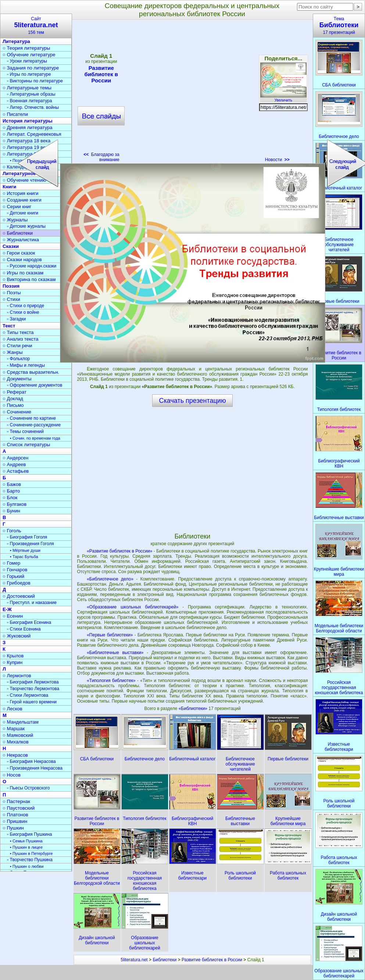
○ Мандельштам (21, 722)
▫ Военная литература (29, 101)
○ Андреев (14, 464)
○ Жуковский (17, 636)
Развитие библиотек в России (101, 74)
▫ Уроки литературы (27, 61)
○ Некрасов (15, 755)
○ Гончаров (15, 570)
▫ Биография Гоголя (27, 537)
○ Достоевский (19, 596)
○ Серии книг (17, 207)
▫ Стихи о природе (26, 306)
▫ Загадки (16, 319)
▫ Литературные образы (31, 94)
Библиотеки (164, 960)
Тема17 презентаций (339, 26)
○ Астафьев (16, 471)
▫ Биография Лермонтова (33, 682)
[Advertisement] (192, 469)
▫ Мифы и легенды (26, 365)
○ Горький (13, 576)
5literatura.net (134, 960)
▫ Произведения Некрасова (35, 768)
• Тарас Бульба (24, 557)
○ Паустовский (19, 808)
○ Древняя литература (27, 127)
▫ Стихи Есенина (24, 629)
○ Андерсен (15, 458)
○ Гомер (11, 563)
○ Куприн (12, 662)
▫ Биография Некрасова (31, 761)
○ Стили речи (17, 346)
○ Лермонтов (17, 676)
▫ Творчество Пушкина (30, 860)
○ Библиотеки (18, 233)
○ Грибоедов (17, 583)
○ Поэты (12, 293)
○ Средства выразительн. (31, 372)
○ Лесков (12, 709)
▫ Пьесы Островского (28, 788)
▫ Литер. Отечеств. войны (33, 107)
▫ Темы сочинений (25, 432)
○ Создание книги (22, 200)
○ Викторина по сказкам (29, 279)
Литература (16, 41)
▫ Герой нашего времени (32, 702)
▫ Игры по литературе (29, 74)
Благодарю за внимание (101, 157)
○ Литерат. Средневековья (32, 134)
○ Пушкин (13, 828)
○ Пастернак (16, 801)
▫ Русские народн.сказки (32, 266)
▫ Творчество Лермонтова (33, 689)
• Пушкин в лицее (26, 847)
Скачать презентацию (193, 401)
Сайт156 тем (36, 26)
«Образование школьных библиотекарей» (133, 607)
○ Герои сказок (19, 253)
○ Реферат (15, 392)
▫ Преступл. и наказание (32, 603)
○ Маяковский (18, 735)
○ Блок (10, 498)
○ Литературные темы (27, 88)
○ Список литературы (26, 445)
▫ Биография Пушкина (29, 834)
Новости (277, 160)
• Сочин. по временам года (35, 438)
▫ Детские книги (23, 213)
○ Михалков (16, 742)
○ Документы (17, 379)
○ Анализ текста (20, 339)
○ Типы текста (18, 332)
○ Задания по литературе (31, 68)
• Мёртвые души (25, 550)
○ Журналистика (21, 240)
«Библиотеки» (194, 709)
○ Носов (12, 775)
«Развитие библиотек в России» (119, 551)
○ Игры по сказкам (23, 273)
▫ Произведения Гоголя (31, 544)
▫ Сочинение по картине (31, 418)
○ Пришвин (15, 821)
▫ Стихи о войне (23, 312)
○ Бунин (11, 511)
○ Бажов (12, 484)
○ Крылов (13, 656)
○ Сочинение (17, 412)
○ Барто (11, 491)
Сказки (11, 246)
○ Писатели (15, 114)
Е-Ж (7, 609)
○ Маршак (14, 729)
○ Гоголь (12, 531)
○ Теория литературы (26, 48)
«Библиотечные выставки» (115, 653)
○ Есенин (13, 616)
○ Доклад (13, 399)
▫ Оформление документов (35, 385)
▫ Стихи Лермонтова (28, 695)
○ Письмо (13, 405)
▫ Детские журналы (26, 226)
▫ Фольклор (18, 359)
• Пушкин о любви (27, 866)
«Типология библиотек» (111, 681)
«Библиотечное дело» (110, 579)
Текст (9, 326)
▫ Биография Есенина (29, 622)
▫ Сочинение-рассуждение (34, 425)
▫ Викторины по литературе (35, 81)
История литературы (28, 121)
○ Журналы (15, 220)
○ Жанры (13, 352)
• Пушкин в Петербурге (31, 853)
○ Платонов (15, 815)
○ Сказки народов (22, 260)
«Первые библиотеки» (110, 635)
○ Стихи (11, 299)
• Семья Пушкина (26, 841)
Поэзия (11, 286)
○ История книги (21, 193)
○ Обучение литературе (29, 55)
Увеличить (283, 98)
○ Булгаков (15, 504)
